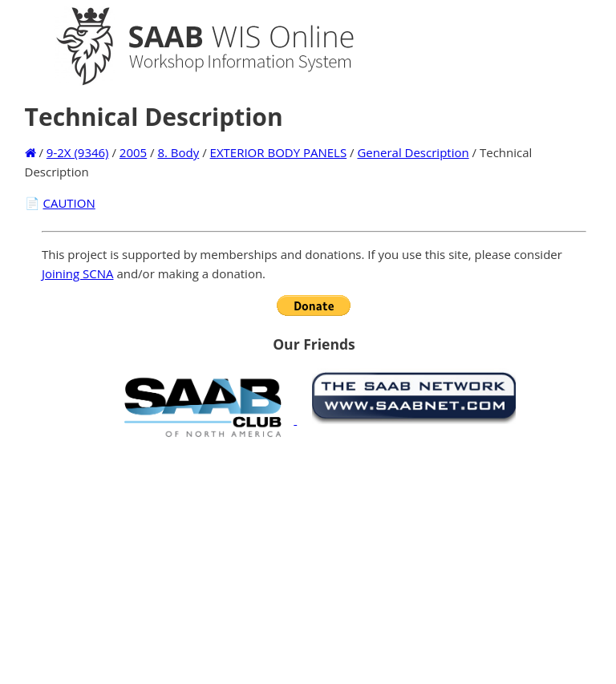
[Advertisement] (314, 561)
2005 (133, 152)
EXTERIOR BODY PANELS (279, 152)
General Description (413, 152)
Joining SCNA (78, 273)
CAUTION (69, 203)
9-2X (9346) (78, 152)
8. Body (178, 152)
